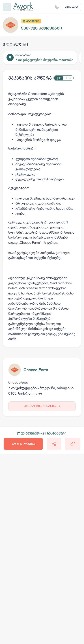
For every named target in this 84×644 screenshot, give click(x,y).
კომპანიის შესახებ (42, 406)
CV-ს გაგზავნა (23, 444)
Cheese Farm (36, 370)
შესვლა (72, 7)
